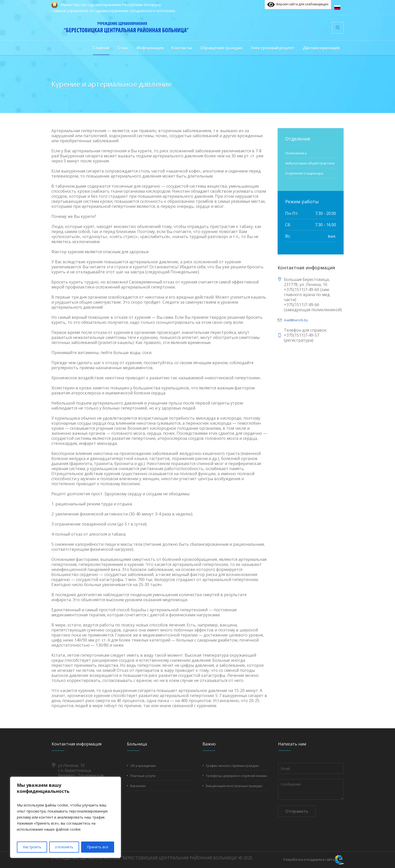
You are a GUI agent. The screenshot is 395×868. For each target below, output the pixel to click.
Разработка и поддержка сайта (309, 859)
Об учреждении (143, 766)
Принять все (98, 847)
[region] (65, 817)
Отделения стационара (304, 173)
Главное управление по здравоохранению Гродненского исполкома (113, 11)
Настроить (32, 847)
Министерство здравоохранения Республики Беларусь (111, 5)
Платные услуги (143, 776)
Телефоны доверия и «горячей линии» (237, 776)
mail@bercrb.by (296, 320)
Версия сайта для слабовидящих (298, 5)
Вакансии (138, 786)
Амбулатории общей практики (310, 163)
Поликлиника (296, 153)
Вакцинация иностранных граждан (234, 786)
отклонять (64, 847)
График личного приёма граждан (232, 766)
